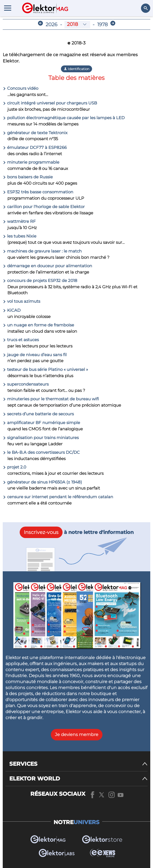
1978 (102, 25)
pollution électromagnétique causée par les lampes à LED (64, 118)
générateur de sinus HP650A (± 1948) (42, 482)
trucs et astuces (21, 340)
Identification (76, 69)
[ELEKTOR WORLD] (78, 779)
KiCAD (12, 310)
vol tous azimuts (21, 301)
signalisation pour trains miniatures (41, 438)
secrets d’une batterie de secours (38, 414)
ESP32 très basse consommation (38, 192)
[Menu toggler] (8, 8)
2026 (52, 25)
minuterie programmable (31, 162)
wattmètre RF (19, 221)
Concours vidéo (20, 88)
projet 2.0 (14, 467)
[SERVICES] (78, 764)
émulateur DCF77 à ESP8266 (35, 147)
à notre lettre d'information (77, 532)
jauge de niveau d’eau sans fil (35, 355)
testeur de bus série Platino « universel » (45, 369)
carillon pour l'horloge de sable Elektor (44, 207)
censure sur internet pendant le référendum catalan (58, 497)
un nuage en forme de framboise (38, 325)
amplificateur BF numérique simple (41, 423)
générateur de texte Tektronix (35, 133)
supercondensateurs (26, 384)
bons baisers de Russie (28, 177)
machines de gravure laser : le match (42, 251)
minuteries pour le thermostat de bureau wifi (51, 399)
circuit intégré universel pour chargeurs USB (50, 103)
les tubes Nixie (20, 236)
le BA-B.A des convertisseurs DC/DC (41, 452)
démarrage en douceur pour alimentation (47, 266)
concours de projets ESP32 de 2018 (40, 280)
